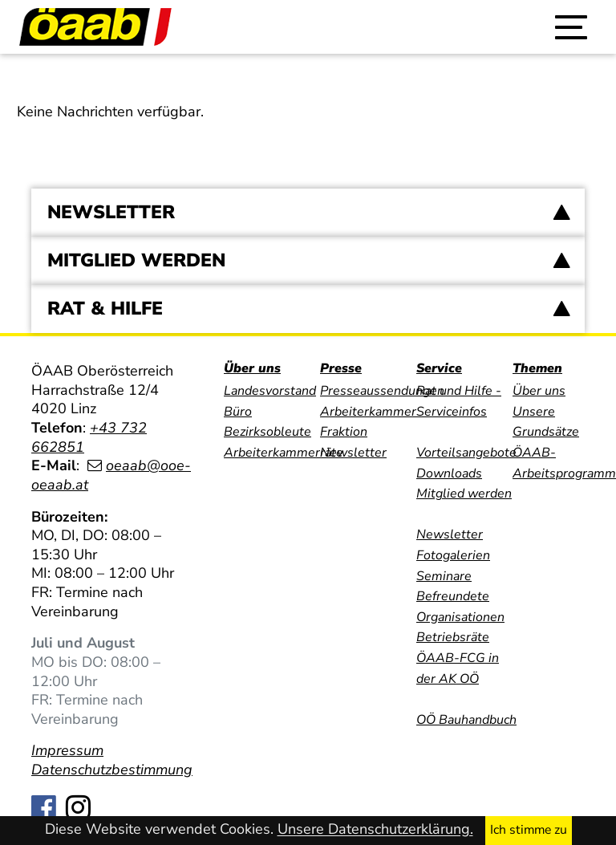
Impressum (67, 750)
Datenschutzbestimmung (112, 770)
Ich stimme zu (529, 830)
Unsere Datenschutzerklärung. (375, 830)
